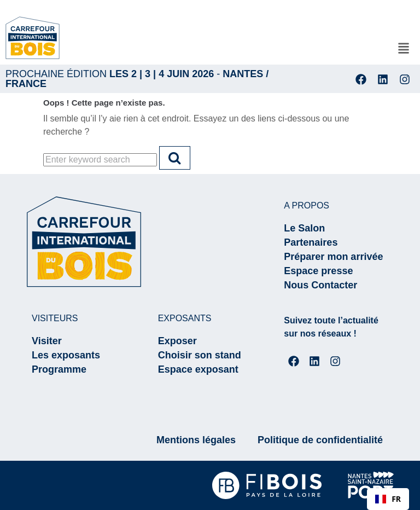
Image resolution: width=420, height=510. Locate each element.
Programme (59, 369)
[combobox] (388, 499)
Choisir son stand (200, 355)
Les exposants (66, 355)
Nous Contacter (320, 285)
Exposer (177, 341)
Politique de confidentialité (320, 440)
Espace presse (318, 271)
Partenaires (311, 242)
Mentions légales (196, 440)
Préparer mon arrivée (333, 257)
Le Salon (304, 228)
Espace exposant (198, 369)
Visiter (47, 341)
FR (388, 499)
